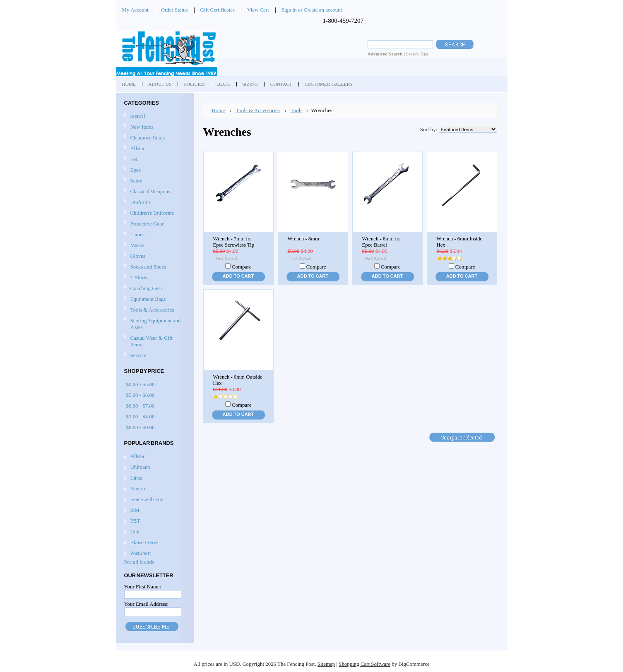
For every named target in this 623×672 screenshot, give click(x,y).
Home (219, 110)
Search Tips (417, 54)
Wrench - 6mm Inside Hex (460, 242)
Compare (242, 267)
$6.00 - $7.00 (141, 406)
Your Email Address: (147, 604)
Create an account (323, 10)
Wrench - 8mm (303, 239)
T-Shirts (139, 277)
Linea (136, 478)
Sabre (154, 181)
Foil (154, 160)
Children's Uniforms (154, 213)
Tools (297, 110)
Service (138, 355)
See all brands (139, 562)
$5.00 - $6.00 (141, 395)
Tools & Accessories (154, 310)
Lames (154, 235)
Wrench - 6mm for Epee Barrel (382, 242)
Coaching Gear (154, 289)
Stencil (138, 116)
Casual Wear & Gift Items (154, 341)
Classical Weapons (154, 192)
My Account (135, 10)
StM (135, 510)
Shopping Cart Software (364, 664)
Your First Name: (143, 587)
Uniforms (154, 203)
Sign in (289, 10)
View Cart (258, 10)
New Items (142, 127)
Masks (154, 246)
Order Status (174, 10)
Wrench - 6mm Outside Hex (238, 380)
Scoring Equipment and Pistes (154, 324)
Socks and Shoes (154, 267)
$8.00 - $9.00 (141, 427)
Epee (154, 170)
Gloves (154, 256)
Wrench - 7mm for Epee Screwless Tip (234, 242)
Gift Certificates (218, 10)
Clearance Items (148, 138)
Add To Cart (238, 276)
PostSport (141, 553)
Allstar (154, 149)
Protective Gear (154, 224)
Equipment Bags (154, 299)
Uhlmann (140, 467)
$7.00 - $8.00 (141, 416)
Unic (136, 532)
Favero (138, 488)
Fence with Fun (147, 499)
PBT (135, 521)
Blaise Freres (144, 542)
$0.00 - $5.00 (141, 384)
